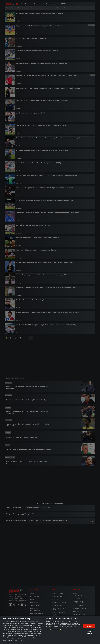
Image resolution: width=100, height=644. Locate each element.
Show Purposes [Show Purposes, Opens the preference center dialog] (89, 632)
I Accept (89, 626)
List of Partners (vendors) (54, 630)
